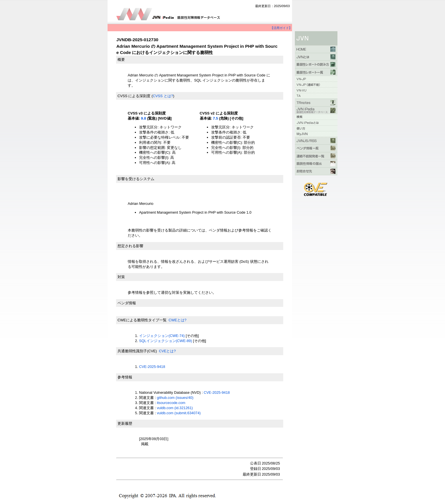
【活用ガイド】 (281, 28)
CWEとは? (178, 320)
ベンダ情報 (127, 303)
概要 (121, 60)
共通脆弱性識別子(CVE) (137, 351)
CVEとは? (167, 351)
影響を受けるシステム (136, 179)
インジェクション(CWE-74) (162, 336)
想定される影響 (130, 246)
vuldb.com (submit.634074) (179, 413)
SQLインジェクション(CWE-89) (165, 341)
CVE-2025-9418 (152, 367)
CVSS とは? (163, 96)
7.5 (215, 118)
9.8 (144, 118)
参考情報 (125, 377)
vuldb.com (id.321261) (175, 408)
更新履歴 (125, 423)
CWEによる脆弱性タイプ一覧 (142, 320)
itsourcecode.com (171, 403)
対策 (121, 277)
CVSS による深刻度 (134, 96)
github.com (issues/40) (175, 398)
